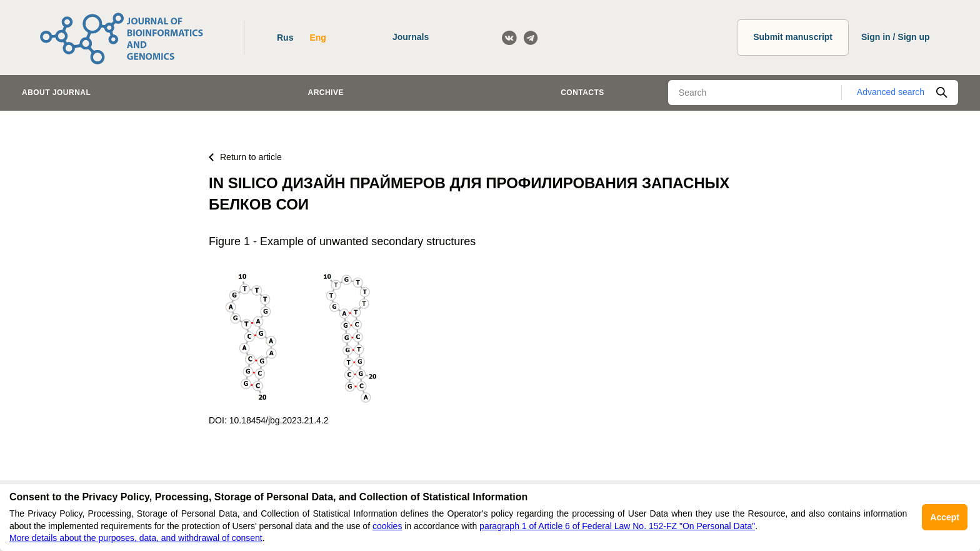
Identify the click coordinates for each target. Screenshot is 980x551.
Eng (317, 38)
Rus (285, 38)
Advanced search (891, 92)
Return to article (245, 157)
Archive (326, 93)
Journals (411, 37)
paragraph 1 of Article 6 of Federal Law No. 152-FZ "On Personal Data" (617, 526)
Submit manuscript (793, 37)
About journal (56, 93)
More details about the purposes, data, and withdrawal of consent (136, 538)
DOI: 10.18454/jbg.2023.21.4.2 (268, 420)
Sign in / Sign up (896, 37)
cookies (387, 526)
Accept (945, 517)
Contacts (582, 93)
